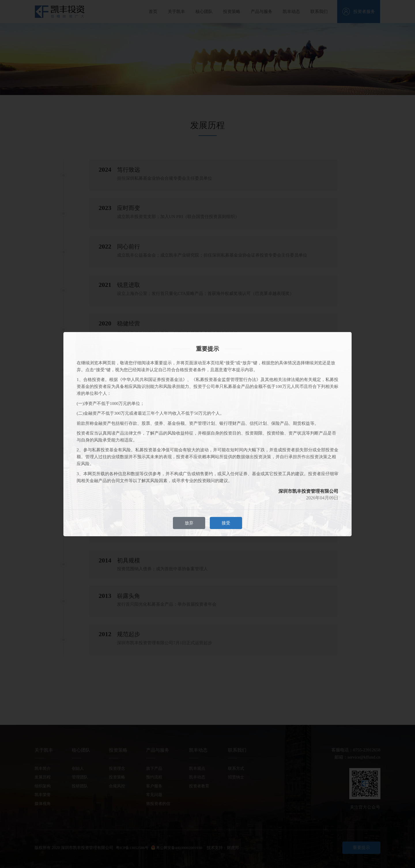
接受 (226, 523)
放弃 (189, 523)
